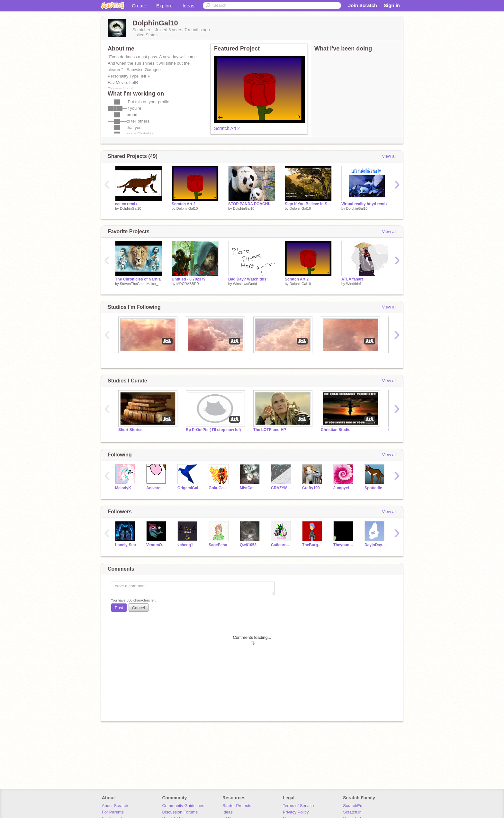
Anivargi (154, 488)
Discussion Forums (180, 812)
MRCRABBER (188, 284)
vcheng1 (185, 545)
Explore (164, 6)
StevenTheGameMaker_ (139, 284)
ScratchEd (353, 806)
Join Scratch (363, 5)
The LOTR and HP (270, 430)
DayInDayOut (375, 545)
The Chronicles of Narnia (138, 279)
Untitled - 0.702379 (189, 279)
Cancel (139, 608)
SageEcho (218, 545)
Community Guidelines (183, 806)
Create (139, 6)
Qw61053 (248, 545)
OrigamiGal (188, 488)
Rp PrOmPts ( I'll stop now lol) (213, 430)
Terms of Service (298, 806)
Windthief (354, 284)
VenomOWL (157, 545)
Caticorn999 (282, 545)
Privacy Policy (296, 812)
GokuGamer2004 (219, 488)
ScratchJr (352, 812)
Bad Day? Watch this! (248, 279)
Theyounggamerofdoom (344, 545)
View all (389, 156)
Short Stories (130, 430)
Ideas (189, 6)
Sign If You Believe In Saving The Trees (308, 204)
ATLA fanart (352, 279)
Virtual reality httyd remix (364, 204)
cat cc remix (126, 204)
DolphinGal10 (131, 208)
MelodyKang (126, 488)
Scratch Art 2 (227, 128)
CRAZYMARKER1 (282, 488)
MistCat (247, 488)
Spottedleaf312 (375, 488)
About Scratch (115, 806)
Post (119, 608)
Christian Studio (336, 430)
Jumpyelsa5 (344, 488)
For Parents (113, 812)
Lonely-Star (126, 545)
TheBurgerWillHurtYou (313, 545)
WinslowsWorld (245, 284)
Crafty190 (311, 488)
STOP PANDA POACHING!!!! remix (252, 204)
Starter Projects (237, 806)
